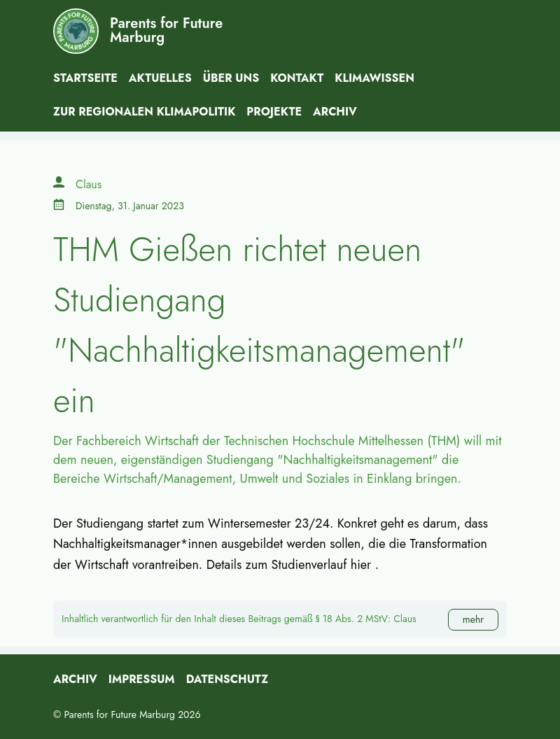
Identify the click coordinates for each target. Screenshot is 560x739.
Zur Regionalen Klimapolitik (144, 112)
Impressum (142, 679)
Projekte (274, 112)
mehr (473, 619)
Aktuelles (160, 78)
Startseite (85, 78)
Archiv (335, 112)
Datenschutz (227, 679)
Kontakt (297, 78)
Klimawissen (374, 78)
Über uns (231, 78)
